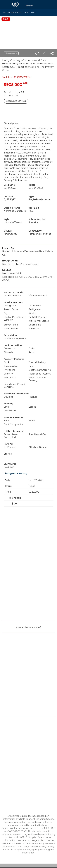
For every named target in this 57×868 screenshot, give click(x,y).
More (29, 6)
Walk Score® (35, 627)
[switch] (37, 53)
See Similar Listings (16, 101)
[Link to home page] (15, 5)
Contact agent (11, 53)
